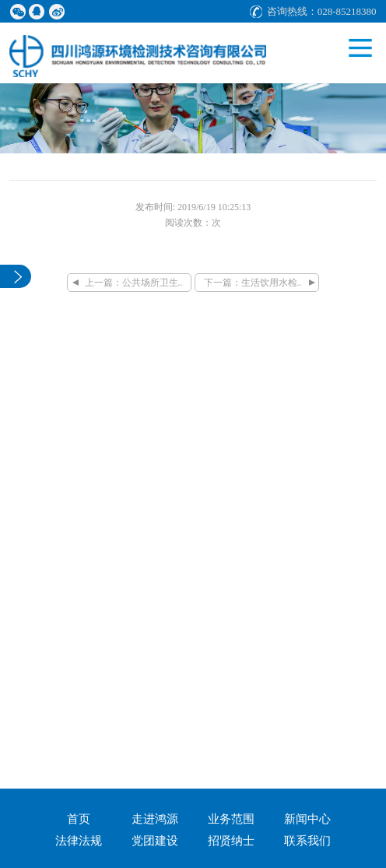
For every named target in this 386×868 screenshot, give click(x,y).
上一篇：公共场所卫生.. (134, 283)
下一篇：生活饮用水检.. (253, 283)
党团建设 (155, 841)
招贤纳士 (231, 841)
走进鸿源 (155, 819)
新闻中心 (307, 819)
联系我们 (307, 841)
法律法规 (79, 841)
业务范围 (231, 819)
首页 (79, 819)
